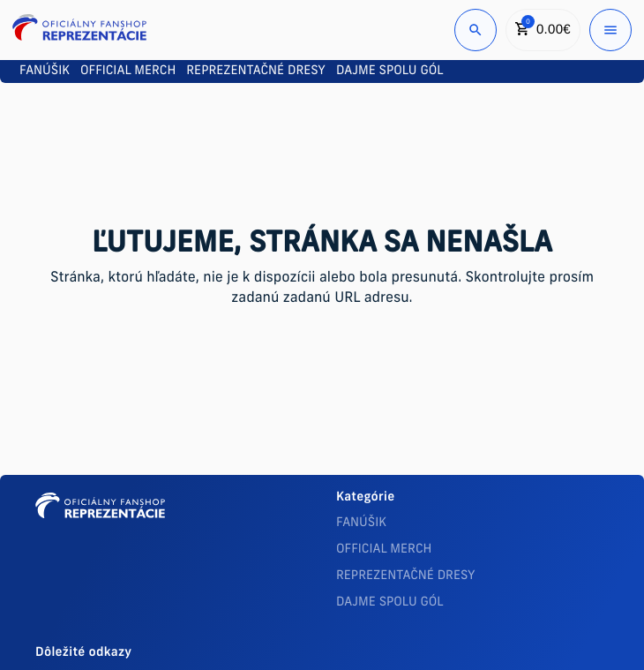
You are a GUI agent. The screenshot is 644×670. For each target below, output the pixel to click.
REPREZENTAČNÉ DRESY (406, 576)
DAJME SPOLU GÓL (390, 602)
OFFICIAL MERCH (384, 550)
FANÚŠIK (361, 523)
